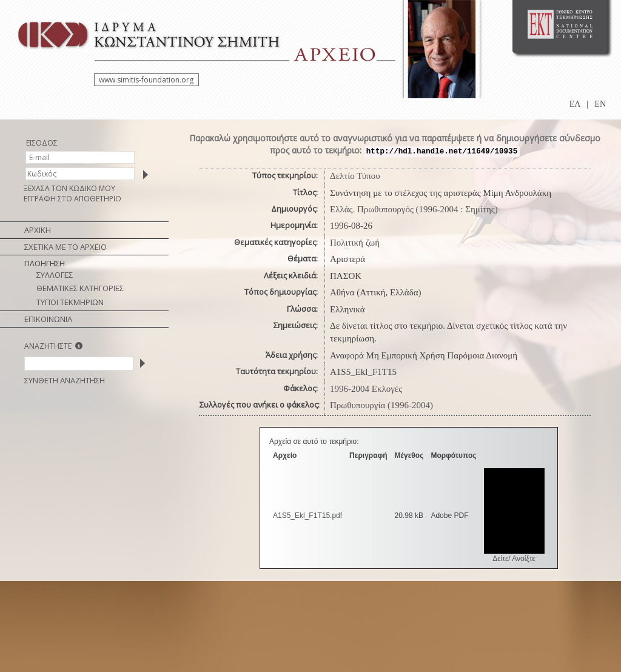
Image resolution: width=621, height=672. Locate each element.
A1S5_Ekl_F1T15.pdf (307, 516)
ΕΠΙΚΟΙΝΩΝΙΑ (48, 319)
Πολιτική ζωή (355, 243)
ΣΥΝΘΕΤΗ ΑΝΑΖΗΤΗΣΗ (65, 380)
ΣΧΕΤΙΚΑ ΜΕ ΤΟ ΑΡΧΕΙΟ (65, 247)
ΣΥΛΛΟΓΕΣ (55, 275)
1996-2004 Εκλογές (366, 389)
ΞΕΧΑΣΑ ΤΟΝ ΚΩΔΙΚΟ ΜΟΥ (69, 188)
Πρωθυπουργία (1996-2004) (381, 405)
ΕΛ (575, 104)
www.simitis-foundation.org (146, 80)
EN (600, 104)
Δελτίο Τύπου (355, 176)
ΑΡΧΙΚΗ (38, 230)
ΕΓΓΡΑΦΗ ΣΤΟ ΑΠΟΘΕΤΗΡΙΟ (72, 199)
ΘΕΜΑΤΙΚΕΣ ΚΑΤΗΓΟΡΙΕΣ (80, 288)
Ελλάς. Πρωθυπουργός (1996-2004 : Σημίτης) (414, 209)
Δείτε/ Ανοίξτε (514, 559)
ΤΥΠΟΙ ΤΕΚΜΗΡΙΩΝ (70, 302)
